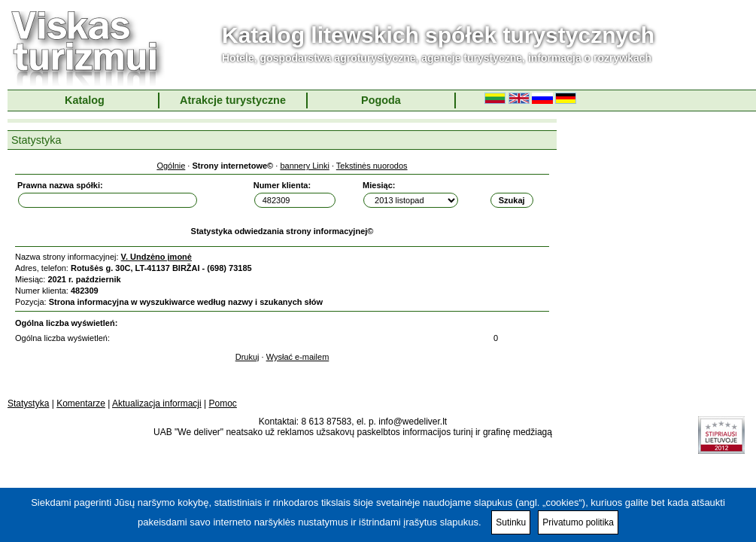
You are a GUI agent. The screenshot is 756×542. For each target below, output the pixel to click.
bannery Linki (304, 166)
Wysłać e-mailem (298, 357)
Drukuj (247, 357)
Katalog (85, 100)
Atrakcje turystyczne (233, 100)
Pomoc (223, 403)
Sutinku (511, 522)
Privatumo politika (578, 522)
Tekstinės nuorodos (372, 166)
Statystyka (28, 403)
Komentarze (81, 403)
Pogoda (381, 100)
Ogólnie (171, 166)
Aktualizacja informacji (157, 403)
